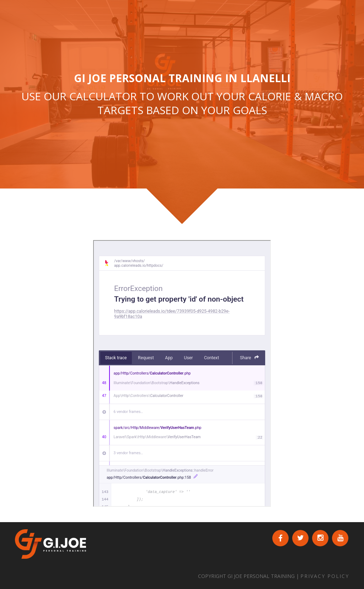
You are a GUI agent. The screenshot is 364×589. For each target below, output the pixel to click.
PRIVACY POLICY (325, 576)
